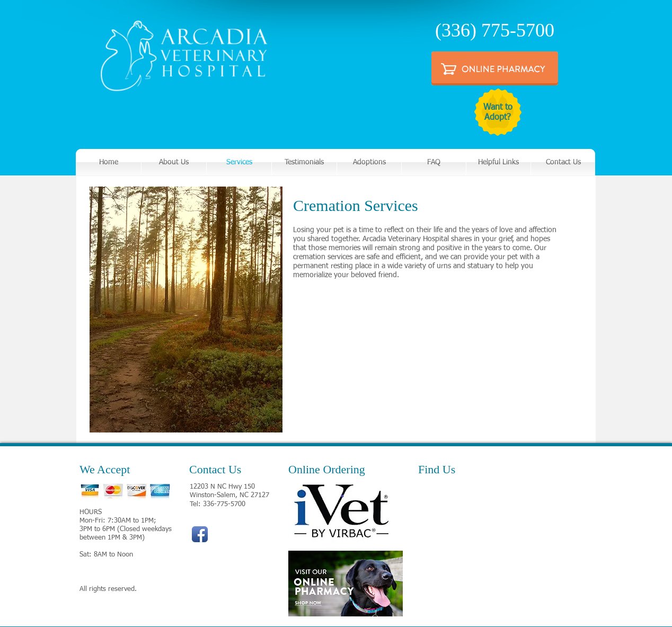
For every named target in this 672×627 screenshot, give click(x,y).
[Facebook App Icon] (200, 534)
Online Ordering (327, 469)
